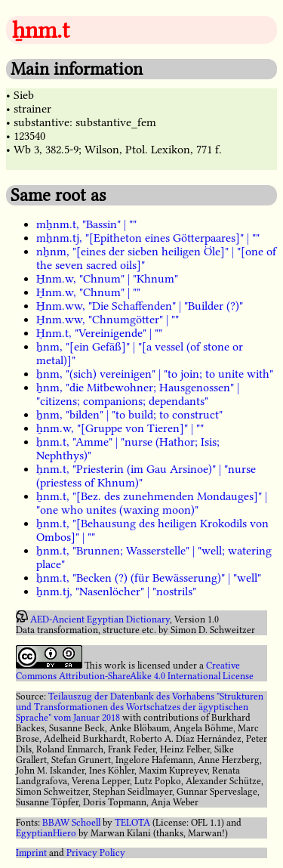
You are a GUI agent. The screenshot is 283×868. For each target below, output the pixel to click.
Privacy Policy (96, 853)
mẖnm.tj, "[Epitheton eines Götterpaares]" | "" (148, 238)
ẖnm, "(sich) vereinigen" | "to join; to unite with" (155, 374)
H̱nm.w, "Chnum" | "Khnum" (107, 279)
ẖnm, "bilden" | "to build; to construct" (129, 415)
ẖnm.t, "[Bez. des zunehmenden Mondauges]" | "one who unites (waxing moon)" (152, 503)
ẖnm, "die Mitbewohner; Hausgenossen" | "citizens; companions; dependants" (138, 394)
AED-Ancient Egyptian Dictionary (100, 619)
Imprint (31, 853)
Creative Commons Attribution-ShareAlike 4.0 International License (135, 671)
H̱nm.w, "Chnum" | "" (88, 292)
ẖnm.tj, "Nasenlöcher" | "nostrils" (116, 592)
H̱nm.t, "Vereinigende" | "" (99, 333)
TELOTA (132, 823)
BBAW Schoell (71, 823)
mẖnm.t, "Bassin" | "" (86, 224)
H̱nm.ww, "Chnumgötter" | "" (108, 320)
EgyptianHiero (46, 833)
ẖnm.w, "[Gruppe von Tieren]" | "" (120, 428)
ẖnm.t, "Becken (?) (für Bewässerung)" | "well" (149, 578)
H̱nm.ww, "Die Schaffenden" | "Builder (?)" (140, 306)
